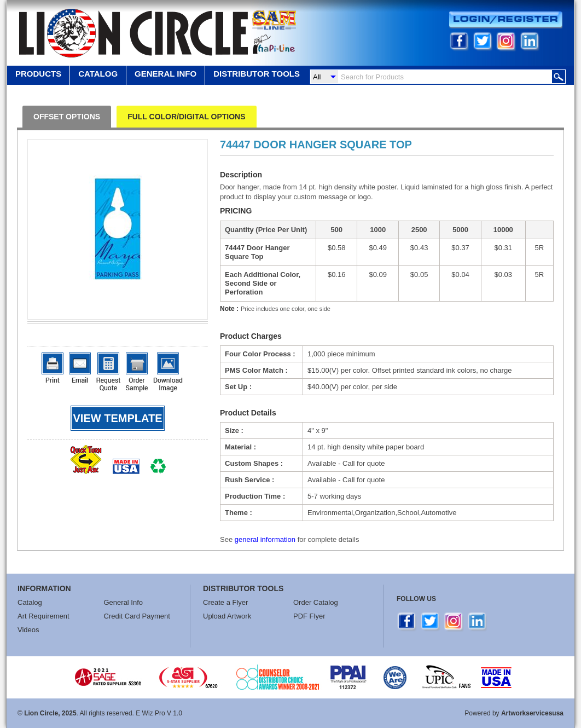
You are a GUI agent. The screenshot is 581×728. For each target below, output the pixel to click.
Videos (28, 630)
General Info (124, 602)
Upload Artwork (227, 616)
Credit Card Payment (137, 616)
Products (38, 74)
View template (118, 418)
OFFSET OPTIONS (67, 117)
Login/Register (506, 20)
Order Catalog (316, 602)
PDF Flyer (309, 616)
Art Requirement (43, 616)
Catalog (98, 74)
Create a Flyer (225, 602)
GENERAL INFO (165, 74)
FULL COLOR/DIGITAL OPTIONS (186, 117)
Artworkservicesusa (532, 713)
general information (265, 539)
